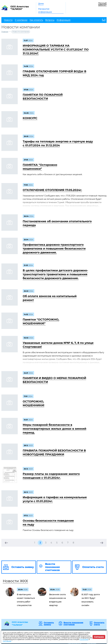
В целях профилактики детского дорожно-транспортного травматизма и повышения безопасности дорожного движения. (55, 274)
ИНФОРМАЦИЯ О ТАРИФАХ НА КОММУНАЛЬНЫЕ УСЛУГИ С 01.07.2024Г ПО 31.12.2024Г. (56, 50)
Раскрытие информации (45, 10)
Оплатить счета (99, 624)
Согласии (7, 641)
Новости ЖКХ (15, 581)
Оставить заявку (49, 624)
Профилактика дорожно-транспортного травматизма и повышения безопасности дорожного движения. (54, 249)
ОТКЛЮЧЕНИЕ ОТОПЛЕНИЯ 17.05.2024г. (52, 190)
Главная (5, 32)
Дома (41, 4)
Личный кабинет (102, 4)
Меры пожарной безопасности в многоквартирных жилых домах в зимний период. (54, 429)
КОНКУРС (30, 118)
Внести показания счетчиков (73, 624)
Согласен (99, 637)
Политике (84, 639)
